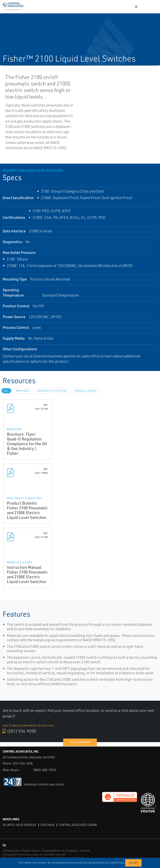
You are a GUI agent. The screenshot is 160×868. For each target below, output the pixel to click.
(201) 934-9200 (20, 731)
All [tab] (6, 391)
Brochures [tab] (23, 391)
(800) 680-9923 (45, 770)
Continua (47, 825)
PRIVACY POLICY (31, 851)
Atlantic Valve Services (19, 825)
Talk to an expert (80, 742)
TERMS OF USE (11, 851)
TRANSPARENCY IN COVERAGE (60, 851)
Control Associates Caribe (78, 825)
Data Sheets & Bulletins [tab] (52, 391)
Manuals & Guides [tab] (85, 391)
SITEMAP (85, 851)
